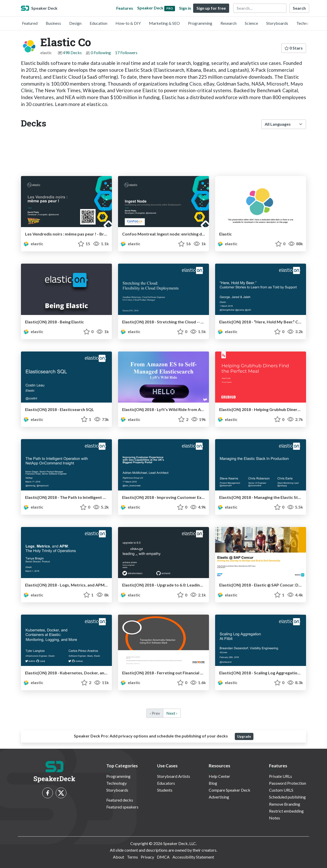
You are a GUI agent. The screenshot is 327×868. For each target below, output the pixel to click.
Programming (200, 23)
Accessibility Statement (193, 857)
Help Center (219, 776)
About (119, 857)
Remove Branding (285, 804)
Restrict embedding (286, 811)
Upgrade (244, 736)
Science (251, 23)
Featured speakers (122, 807)
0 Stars (294, 48)
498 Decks (72, 52)
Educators (166, 783)
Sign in (185, 8)
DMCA (163, 857)
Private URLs (281, 776)
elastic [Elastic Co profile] (33, 244)
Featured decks (120, 800)
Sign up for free (211, 8)
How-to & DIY (128, 23)
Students (165, 790)
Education (98, 23)
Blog (213, 783)
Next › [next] (172, 713)
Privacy (147, 857)
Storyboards (277, 23)
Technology (307, 23)
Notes (275, 818)
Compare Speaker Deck (230, 790)
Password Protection (288, 783)
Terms (132, 857)
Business (53, 23)
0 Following (101, 52)
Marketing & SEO (164, 23)
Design (75, 23)
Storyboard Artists (174, 776)
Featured (30, 23)
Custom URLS (281, 790)
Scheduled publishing (287, 797)
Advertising (219, 797)
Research (229, 23)
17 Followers (126, 52)
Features (125, 8)
